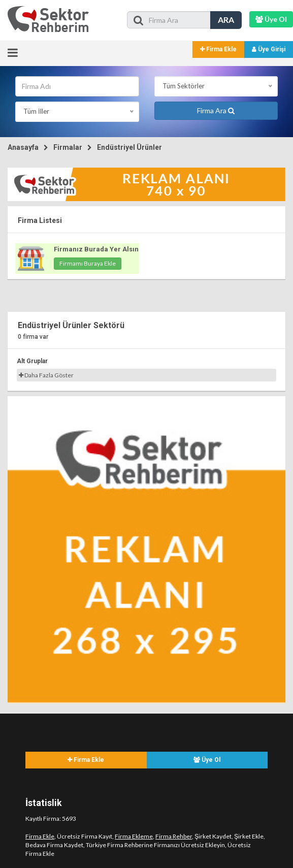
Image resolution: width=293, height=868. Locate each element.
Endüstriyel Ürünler (129, 147)
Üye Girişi (269, 49)
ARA (226, 20)
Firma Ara (216, 110)
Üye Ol (207, 760)
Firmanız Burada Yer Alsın (96, 249)
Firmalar (68, 147)
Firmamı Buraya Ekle (88, 263)
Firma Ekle (218, 49)
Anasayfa (23, 147)
